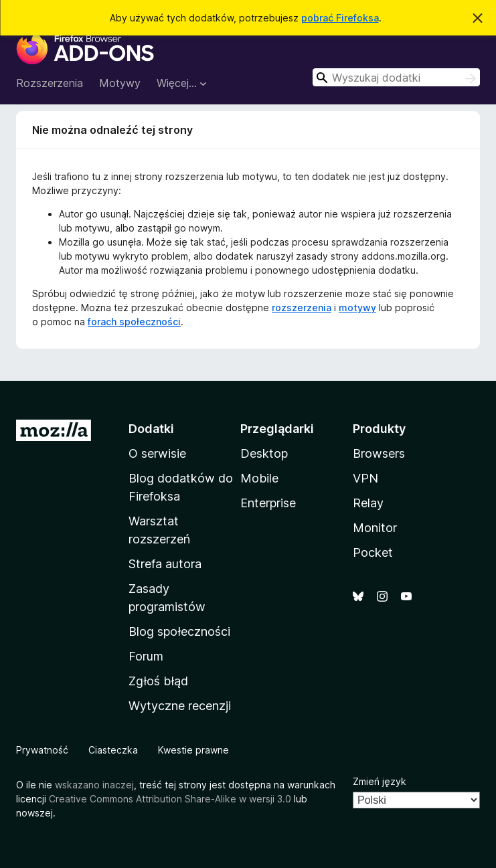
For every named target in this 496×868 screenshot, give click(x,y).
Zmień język (380, 781)
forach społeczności (134, 322)
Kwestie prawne (193, 750)
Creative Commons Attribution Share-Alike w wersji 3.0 (170, 799)
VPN (365, 478)
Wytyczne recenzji (180, 706)
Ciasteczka (113, 750)
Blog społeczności (179, 631)
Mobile (259, 478)
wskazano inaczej (94, 785)
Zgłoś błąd (158, 681)
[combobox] (396, 77)
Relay (368, 503)
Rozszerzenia (50, 83)
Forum (146, 656)
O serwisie (157, 453)
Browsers (379, 453)
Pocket (373, 552)
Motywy (120, 83)
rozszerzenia (302, 308)
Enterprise (268, 503)
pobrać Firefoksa (340, 18)
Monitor (375, 528)
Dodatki (151, 429)
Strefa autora (165, 564)
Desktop (264, 453)
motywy (357, 308)
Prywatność (42, 750)
